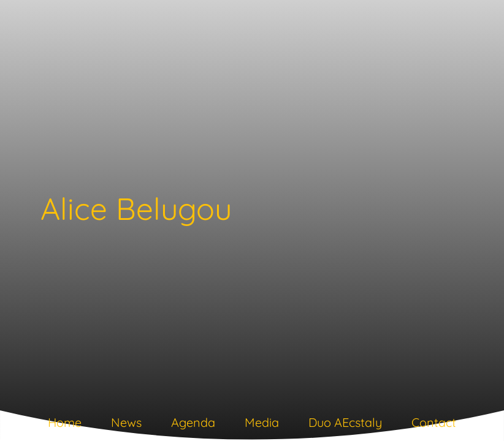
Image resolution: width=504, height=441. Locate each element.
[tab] (65, 425)
